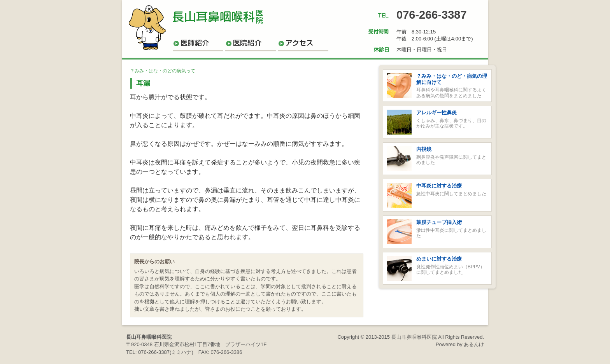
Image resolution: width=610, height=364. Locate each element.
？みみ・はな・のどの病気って (163, 71)
